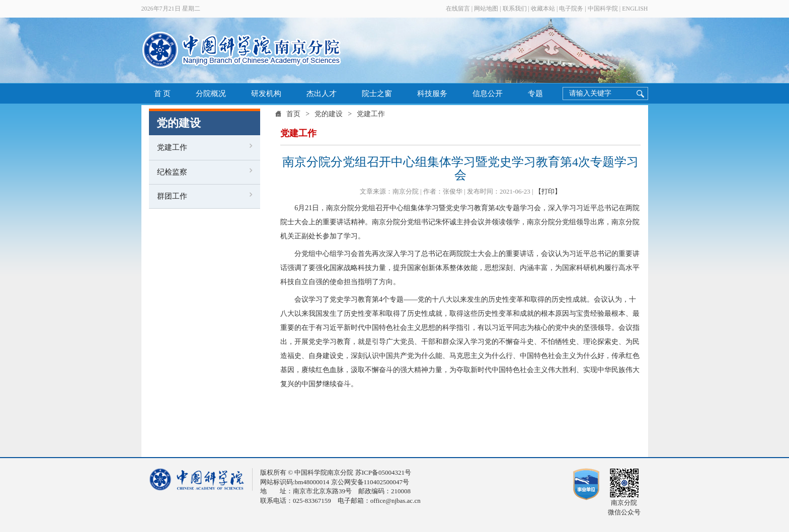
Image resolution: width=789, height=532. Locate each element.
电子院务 (571, 9)
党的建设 (329, 114)
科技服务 (432, 94)
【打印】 (548, 191)
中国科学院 (603, 9)
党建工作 (172, 147)
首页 (293, 114)
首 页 (163, 94)
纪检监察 (172, 172)
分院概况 (211, 94)
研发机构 (266, 94)
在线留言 (458, 9)
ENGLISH (635, 9)
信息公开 (488, 94)
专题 (535, 94)
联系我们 (515, 9)
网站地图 (486, 9)
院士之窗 (377, 94)
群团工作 (172, 196)
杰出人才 (322, 94)
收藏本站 (543, 9)
